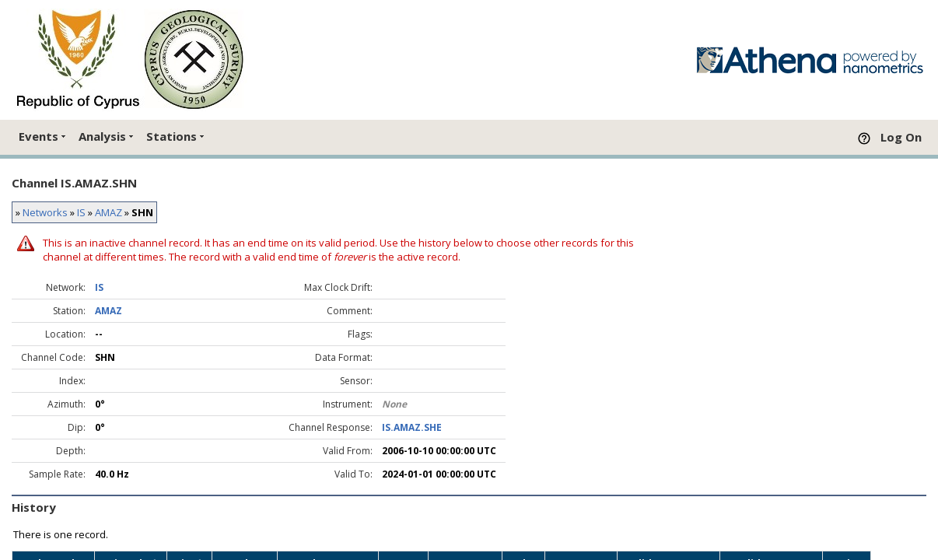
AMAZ (108, 212)
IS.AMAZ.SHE (412, 427)
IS (81, 212)
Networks (45, 212)
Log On (901, 137)
